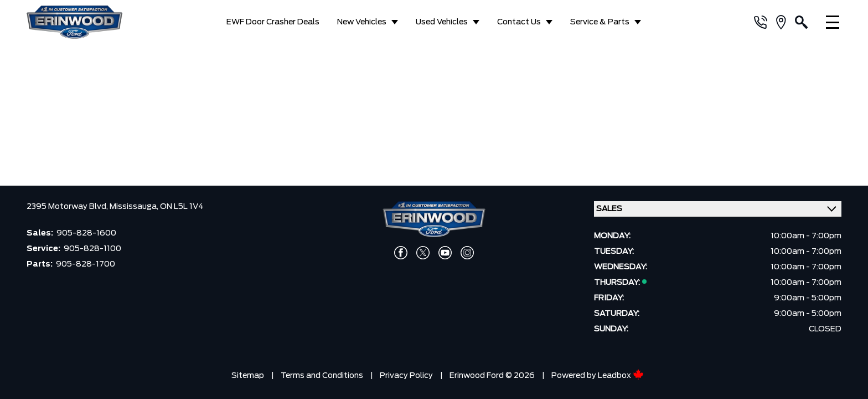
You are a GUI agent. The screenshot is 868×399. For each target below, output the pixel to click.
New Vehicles (362, 22)
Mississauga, (135, 204)
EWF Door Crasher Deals (273, 22)
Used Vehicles (442, 22)
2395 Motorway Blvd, (68, 204)
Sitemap (248, 373)
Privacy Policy (406, 373)
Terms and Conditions (322, 373)
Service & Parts (600, 22)
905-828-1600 (86, 231)
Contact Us (519, 22)
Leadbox (621, 373)
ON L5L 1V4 (182, 204)
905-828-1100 (92, 246)
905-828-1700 (86, 262)
